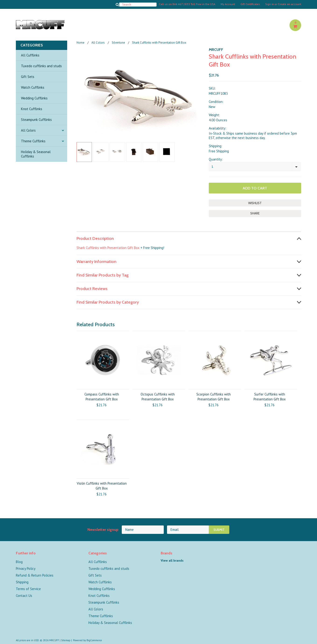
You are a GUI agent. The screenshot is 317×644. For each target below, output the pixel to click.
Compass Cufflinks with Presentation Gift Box (102, 397)
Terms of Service (28, 589)
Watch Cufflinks (33, 87)
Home (80, 43)
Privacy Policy (26, 569)
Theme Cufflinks (33, 141)
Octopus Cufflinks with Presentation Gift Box (158, 397)
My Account (228, 4)
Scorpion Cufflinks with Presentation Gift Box (214, 397)
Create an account (289, 4)
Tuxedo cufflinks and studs (41, 66)
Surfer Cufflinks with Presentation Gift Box (270, 397)
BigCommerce (94, 640)
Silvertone (118, 43)
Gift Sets (28, 77)
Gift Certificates (250, 4)
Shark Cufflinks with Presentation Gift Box (108, 248)
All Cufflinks (30, 55)
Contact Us (24, 596)
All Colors (28, 130)
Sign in (270, 4)
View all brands (172, 560)
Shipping (22, 582)
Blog (19, 562)
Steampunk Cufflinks (36, 120)
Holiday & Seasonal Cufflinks (36, 154)
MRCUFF (216, 50)
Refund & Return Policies (35, 575)
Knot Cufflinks (32, 109)
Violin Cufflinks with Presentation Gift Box (102, 486)
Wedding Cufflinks (34, 98)
